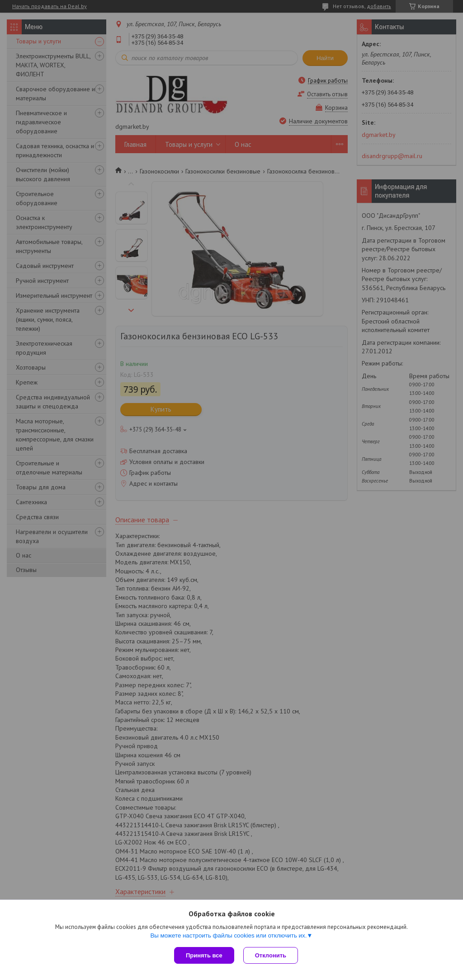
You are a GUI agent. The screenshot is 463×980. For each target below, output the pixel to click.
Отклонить (271, 955)
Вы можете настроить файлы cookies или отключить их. (228, 935)
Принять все (204, 955)
